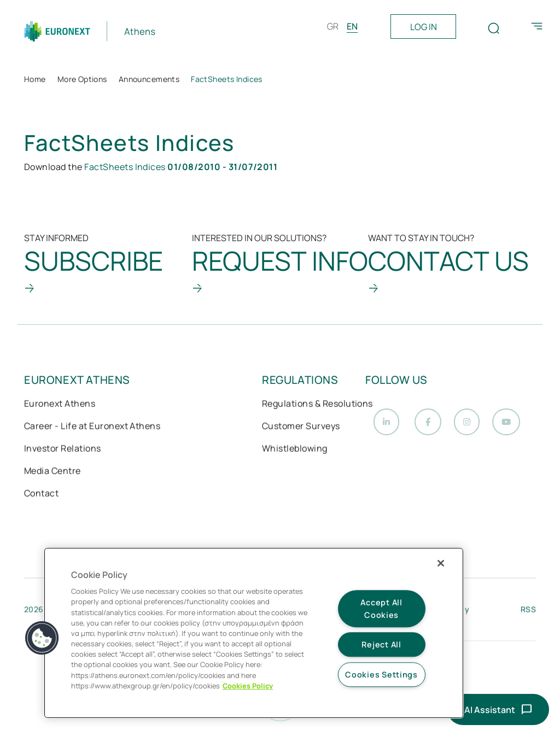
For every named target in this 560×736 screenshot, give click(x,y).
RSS (528, 612)
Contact (41, 494)
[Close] (441, 563)
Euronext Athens (60, 405)
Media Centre (52, 472)
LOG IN (424, 27)
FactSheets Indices (181, 167)
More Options (82, 79)
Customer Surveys (301, 427)
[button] (42, 638)
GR (333, 26)
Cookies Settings (381, 674)
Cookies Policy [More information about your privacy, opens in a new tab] (248, 686)
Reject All (381, 645)
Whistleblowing (295, 449)
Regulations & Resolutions (317, 405)
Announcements (149, 79)
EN (352, 26)
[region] (254, 633)
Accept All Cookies (381, 609)
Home (35, 79)
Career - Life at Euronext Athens (92, 427)
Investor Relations (63, 449)
